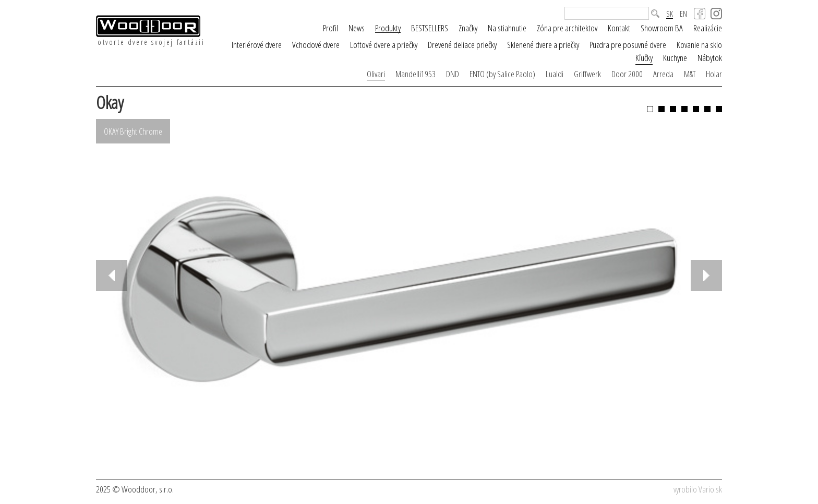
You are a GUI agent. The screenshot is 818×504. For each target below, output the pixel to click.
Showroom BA (662, 28)
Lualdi (555, 74)
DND (453, 74)
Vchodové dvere (316, 45)
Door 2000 (627, 74)
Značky (468, 28)
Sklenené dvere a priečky (543, 45)
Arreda (663, 74)
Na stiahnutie (507, 28)
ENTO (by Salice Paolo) (502, 74)
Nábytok (710, 58)
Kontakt (619, 28)
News (357, 28)
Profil (330, 28)
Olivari (376, 74)
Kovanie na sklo (699, 45)
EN (683, 14)
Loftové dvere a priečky (384, 45)
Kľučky (644, 58)
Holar (714, 74)
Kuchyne (675, 58)
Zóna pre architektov (567, 28)
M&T (690, 74)
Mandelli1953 (416, 74)
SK (670, 14)
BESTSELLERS (430, 28)
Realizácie (708, 28)
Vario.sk (710, 489)
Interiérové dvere (257, 45)
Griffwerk (587, 74)
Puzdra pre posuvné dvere (628, 45)
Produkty (388, 28)
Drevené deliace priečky (462, 45)
